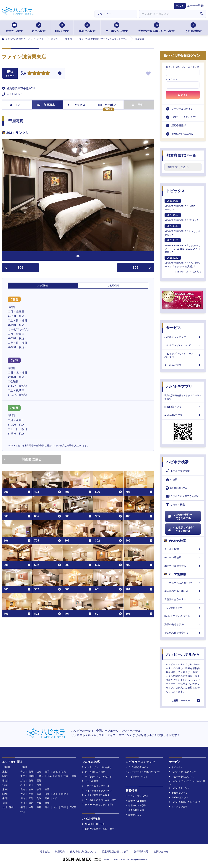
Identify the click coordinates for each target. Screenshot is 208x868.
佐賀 (31, 807)
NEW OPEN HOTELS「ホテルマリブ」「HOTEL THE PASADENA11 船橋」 (183, 246)
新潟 (23, 781)
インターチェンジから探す (97, 767)
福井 (39, 785)
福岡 (23, 807)
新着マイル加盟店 (136, 801)
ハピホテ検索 (177, 462)
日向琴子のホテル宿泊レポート (99, 829)
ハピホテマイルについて (183, 345)
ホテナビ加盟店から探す (96, 795)
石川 (23, 785)
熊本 (47, 807)
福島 (64, 772)
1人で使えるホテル (183, 608)
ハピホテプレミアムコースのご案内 (183, 355)
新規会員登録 (179, 125)
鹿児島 (73, 807)
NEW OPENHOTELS (93, 824)
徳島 (31, 803)
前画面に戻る (23, 459)
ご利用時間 (113, 286)
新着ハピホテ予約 (136, 805)
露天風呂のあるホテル (183, 591)
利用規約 (60, 852)
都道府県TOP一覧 (181, 156)
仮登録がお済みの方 (182, 134)
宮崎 (64, 807)
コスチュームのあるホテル (183, 583)
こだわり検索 (175, 505)
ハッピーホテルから (183, 654)
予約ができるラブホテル (96, 786)
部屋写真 (46, 105)
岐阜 (31, 789)
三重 (47, 789)
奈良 (55, 794)
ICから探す (62, 28)
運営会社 (45, 852)
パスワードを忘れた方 (183, 117)
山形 (39, 772)
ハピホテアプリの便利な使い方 (143, 772)
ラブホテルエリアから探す (183, 496)
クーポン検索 (183, 549)
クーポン (107, 105)
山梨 (31, 781)
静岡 (39, 789)
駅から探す (39, 28)
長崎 (39, 807)
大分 (55, 807)
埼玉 (41, 776)
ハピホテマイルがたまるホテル (181, 529)
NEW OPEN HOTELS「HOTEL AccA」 (180, 205)
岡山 (23, 798)
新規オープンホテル (137, 796)
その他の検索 (193, 28)
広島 (31, 798)
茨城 (66, 776)
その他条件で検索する (183, 633)
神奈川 (32, 776)
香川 (23, 803)
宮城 (55, 772)
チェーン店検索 (183, 557)
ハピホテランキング (183, 337)
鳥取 (39, 798)
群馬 (74, 776)
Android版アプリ (183, 415)
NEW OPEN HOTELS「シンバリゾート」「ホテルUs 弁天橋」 (183, 262)
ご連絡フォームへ (181, 700)
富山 (31, 785)
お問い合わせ (161, 852)
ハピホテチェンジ (179, 788)
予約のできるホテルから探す (156, 28)
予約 (138, 105)
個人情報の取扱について (83, 852)
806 (14, 268)
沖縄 (23, 812)
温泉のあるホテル (183, 624)
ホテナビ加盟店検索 (183, 566)
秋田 (31, 772)
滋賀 (47, 794)
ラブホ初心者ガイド (137, 767)
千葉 (49, 776)
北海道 (24, 767)
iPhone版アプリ (183, 407)
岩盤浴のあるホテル (183, 599)
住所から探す (14, 28)
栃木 (58, 776)
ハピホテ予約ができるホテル (180, 517)
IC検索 (172, 480)
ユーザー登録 (195, 6)
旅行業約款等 (141, 852)
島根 (47, 798)
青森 (23, 772)
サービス (174, 328)
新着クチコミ (134, 815)
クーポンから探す (117, 28)
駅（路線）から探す (94, 772)
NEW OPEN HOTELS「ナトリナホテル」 (183, 230)
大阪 (23, 794)
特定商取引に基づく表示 (115, 852)
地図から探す (87, 28)
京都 (39, 794)
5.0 (23, 74)
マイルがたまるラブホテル (97, 791)
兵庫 (31, 794)
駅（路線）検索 (177, 488)
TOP (15, 105)
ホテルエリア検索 (178, 471)
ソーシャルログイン (182, 109)
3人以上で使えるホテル (183, 616)
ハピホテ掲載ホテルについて (185, 802)
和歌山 (65, 794)
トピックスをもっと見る (188, 272)
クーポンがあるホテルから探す (99, 800)
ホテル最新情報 (135, 810)
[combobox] (168, 14)
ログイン (183, 95)
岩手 (47, 772)
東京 (23, 776)
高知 (47, 803)
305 (142, 268)
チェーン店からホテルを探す (98, 805)
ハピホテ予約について (181, 777)
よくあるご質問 (183, 365)
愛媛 (39, 803)
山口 (55, 798)
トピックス (175, 191)
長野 (39, 781)
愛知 (23, 789)
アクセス (76, 105)
